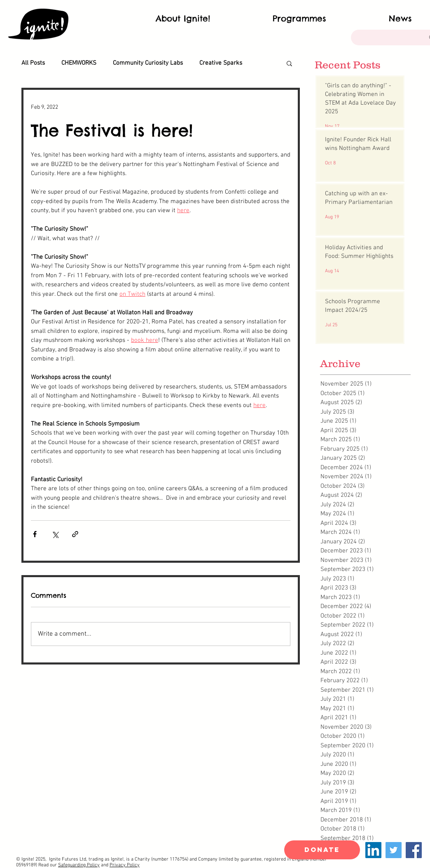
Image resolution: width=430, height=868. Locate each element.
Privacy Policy (125, 865)
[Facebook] (414, 850)
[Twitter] (394, 850)
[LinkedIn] (373, 850)
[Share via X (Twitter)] (55, 534)
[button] (289, 63)
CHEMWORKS (79, 63)
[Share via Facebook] (35, 534)
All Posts (33, 63)
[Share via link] (75, 534)
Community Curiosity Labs (148, 63)
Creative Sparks (221, 63)
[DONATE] (322, 850)
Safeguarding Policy (79, 865)
